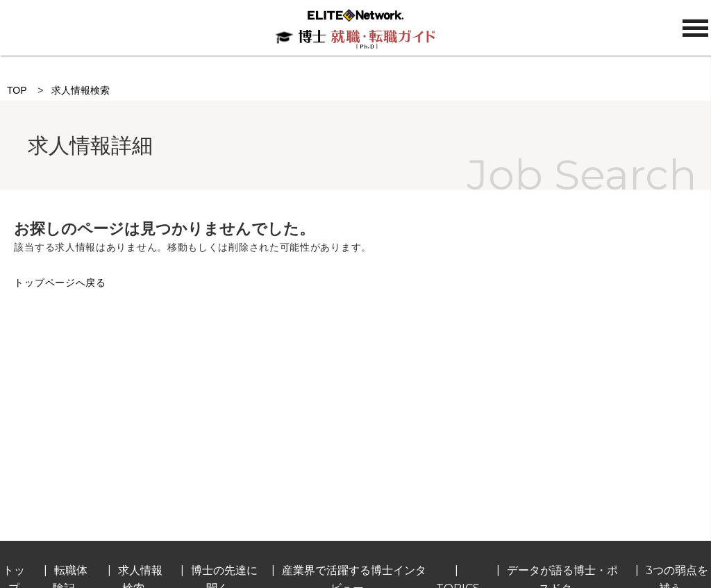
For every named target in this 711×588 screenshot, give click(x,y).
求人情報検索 (81, 90)
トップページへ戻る (60, 283)
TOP (17, 90)
